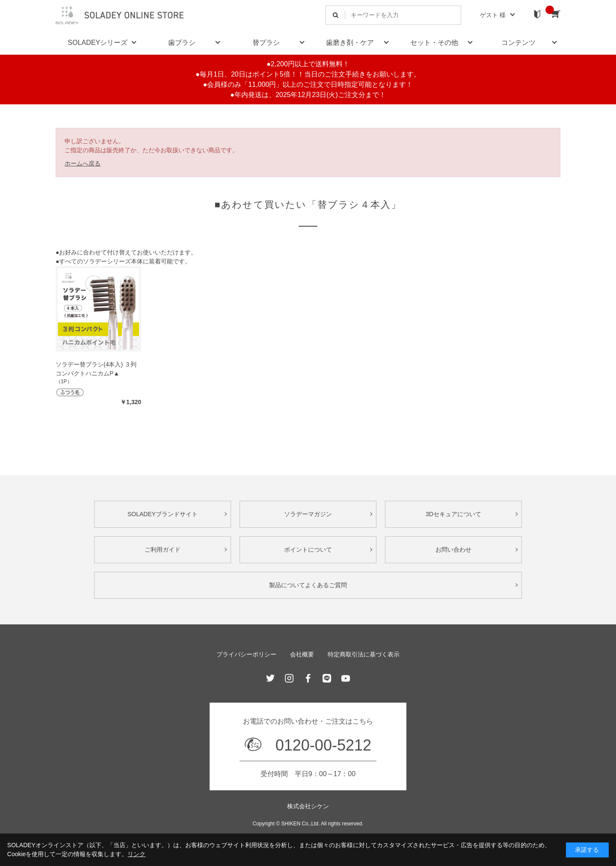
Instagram (289, 678)
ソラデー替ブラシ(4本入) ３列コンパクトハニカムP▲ (96, 369)
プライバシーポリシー (246, 654)
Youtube (346, 678)
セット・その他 (434, 43)
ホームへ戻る (83, 163)
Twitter (270, 678)
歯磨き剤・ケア (350, 43)
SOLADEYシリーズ (98, 43)
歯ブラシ (182, 43)
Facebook (308, 678)
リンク (136, 854)
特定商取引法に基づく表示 (364, 654)
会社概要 (302, 654)
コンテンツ (518, 43)
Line (327, 678)
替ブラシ (266, 43)
